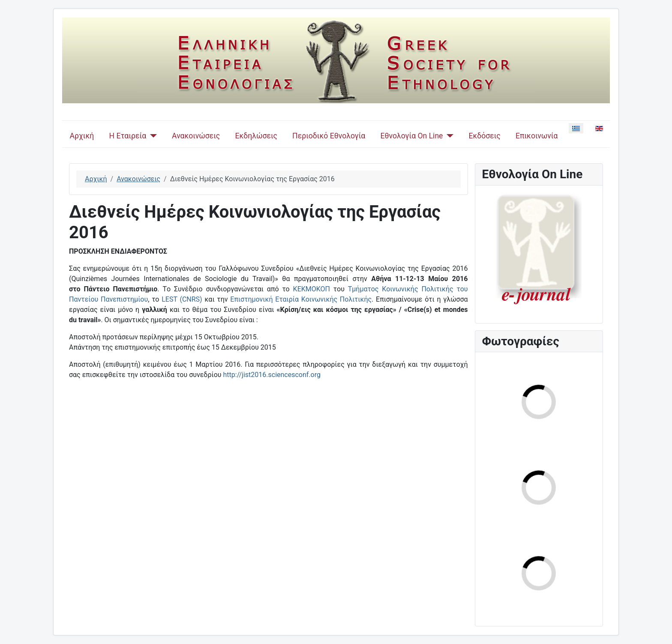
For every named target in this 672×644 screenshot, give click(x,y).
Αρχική (82, 136)
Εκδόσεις (484, 136)
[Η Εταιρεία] (151, 136)
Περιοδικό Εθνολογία (329, 136)
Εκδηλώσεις (256, 136)
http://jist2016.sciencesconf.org (272, 375)
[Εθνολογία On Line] (448, 136)
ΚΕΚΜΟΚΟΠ (312, 289)
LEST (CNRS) (182, 299)
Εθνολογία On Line (412, 136)
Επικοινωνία (537, 136)
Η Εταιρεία (127, 136)
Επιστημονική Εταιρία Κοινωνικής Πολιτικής (301, 299)
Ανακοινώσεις (196, 136)
